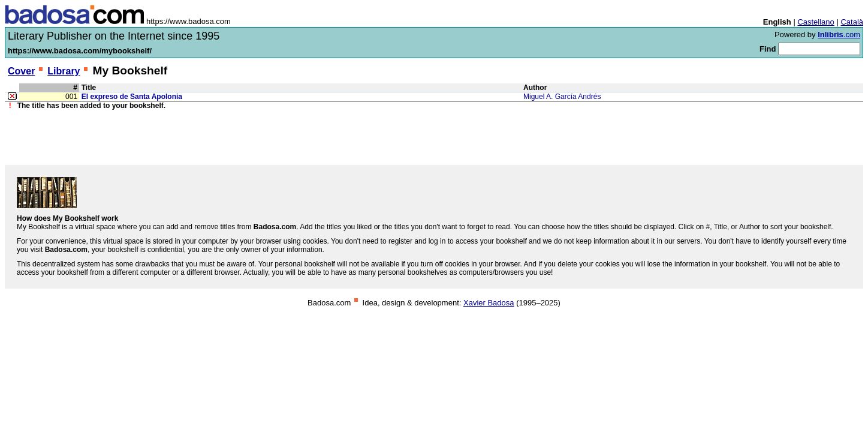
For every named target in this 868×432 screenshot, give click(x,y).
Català (852, 22)
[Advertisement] (434, 137)
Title (89, 88)
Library (64, 71)
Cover (21, 71)
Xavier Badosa (489, 303)
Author (535, 88)
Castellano (816, 22)
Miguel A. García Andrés (562, 97)
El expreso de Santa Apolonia (132, 97)
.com (839, 34)
